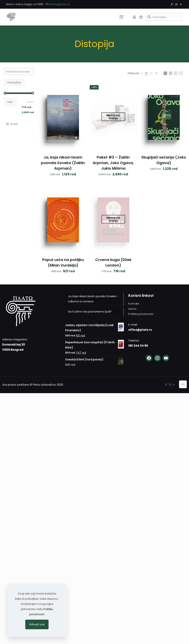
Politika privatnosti (141, 314)
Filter (10, 102)
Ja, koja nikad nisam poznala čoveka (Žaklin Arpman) (63, 163)
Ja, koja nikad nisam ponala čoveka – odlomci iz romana (93, 299)
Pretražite (14, 82)
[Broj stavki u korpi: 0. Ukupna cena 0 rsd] (11, 124)
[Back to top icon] (183, 384)
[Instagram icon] (176, 4)
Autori (132, 309)
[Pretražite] (164, 17)
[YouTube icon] (181, 4)
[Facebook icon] (172, 4)
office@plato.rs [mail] (59, 4)
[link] (142, 73)
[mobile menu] (121, 17)
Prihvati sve (37, 624)
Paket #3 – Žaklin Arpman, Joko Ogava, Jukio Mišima (113, 163)
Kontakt (134, 304)
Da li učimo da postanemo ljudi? (90, 311)
